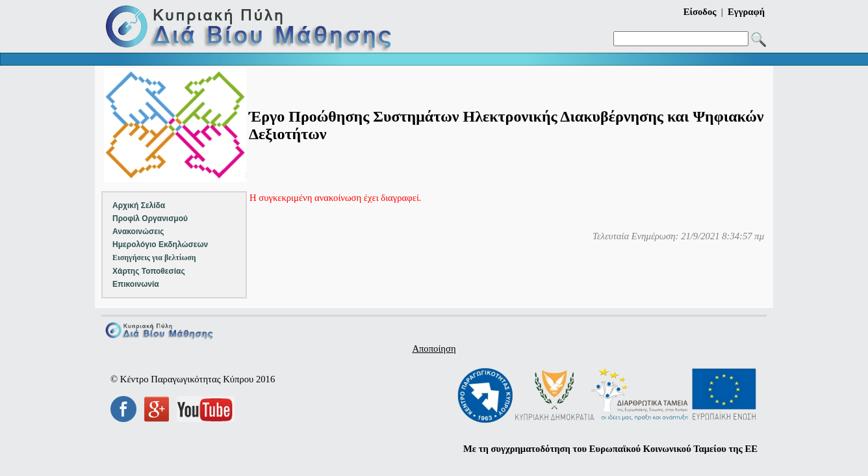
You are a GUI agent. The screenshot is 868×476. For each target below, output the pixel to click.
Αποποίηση (434, 349)
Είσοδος (700, 12)
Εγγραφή (746, 12)
